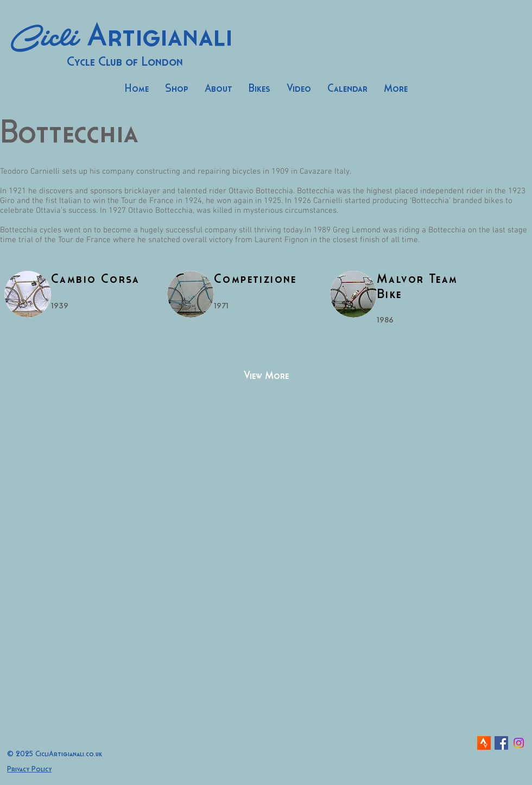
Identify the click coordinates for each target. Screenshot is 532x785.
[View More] (266, 376)
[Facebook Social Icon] (501, 743)
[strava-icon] (484, 743)
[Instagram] (519, 743)
